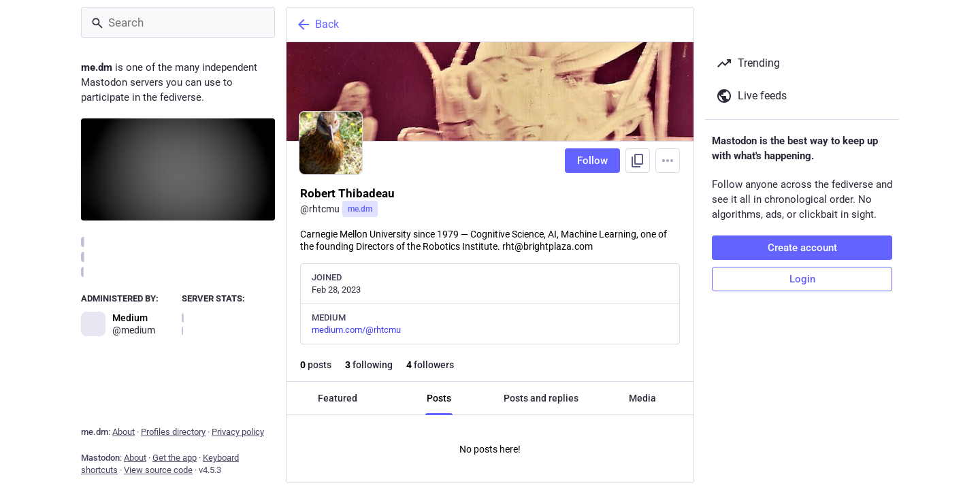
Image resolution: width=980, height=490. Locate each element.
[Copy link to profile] (638, 161)
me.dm (360, 209)
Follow (592, 161)
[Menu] (668, 161)
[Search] (178, 22)
